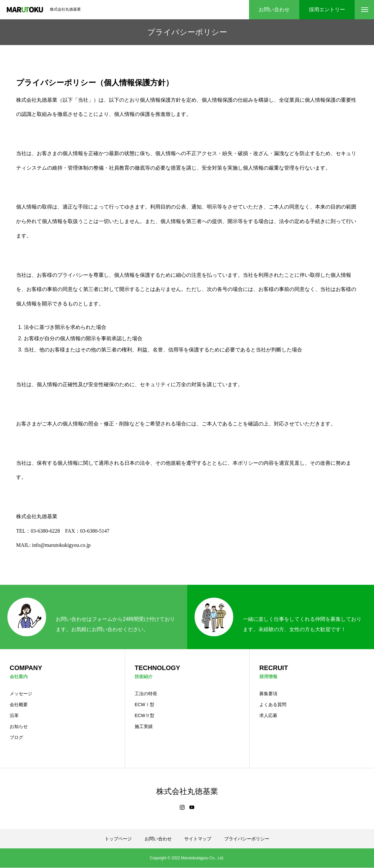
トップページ (118, 839)
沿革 (14, 716)
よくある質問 (273, 705)
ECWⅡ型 (144, 716)
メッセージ (21, 694)
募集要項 (268, 694)
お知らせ (19, 727)
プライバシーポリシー (247, 839)
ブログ (16, 738)
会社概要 (19, 705)
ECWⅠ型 (144, 705)
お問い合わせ (158, 839)
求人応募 (268, 716)
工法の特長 (146, 694)
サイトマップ (198, 839)
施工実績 (144, 727)
